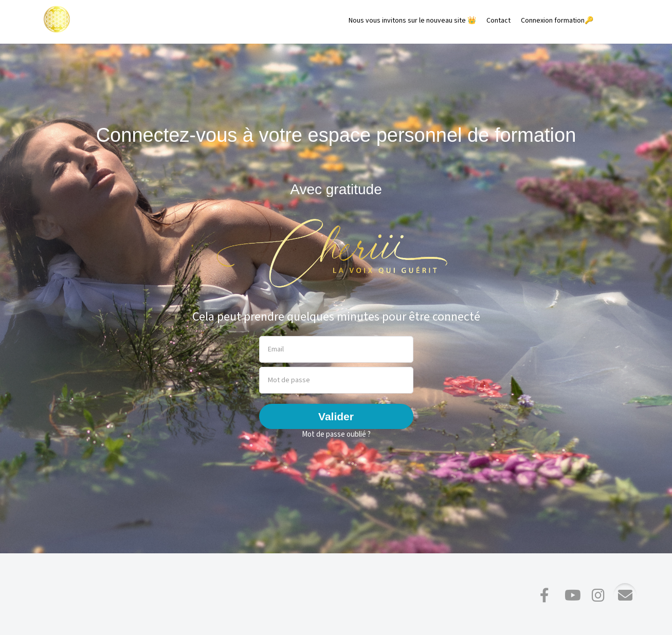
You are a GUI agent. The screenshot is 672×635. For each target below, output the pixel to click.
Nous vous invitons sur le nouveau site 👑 (412, 21)
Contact (498, 21)
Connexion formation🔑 (557, 21)
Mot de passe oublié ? (336, 434)
